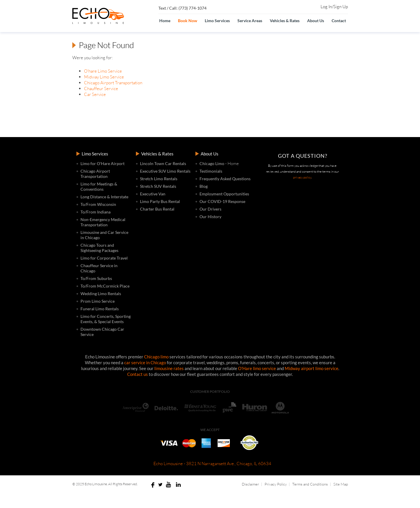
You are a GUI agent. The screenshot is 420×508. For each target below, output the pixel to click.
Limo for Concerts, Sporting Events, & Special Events (106, 319)
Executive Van (153, 194)
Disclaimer (250, 484)
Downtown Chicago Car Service (102, 332)
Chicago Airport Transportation (113, 83)
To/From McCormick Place (105, 286)
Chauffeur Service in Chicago (99, 268)
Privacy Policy (276, 484)
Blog (204, 186)
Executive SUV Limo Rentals (165, 171)
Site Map (341, 484)
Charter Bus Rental (157, 209)
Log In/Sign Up (334, 7)
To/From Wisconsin (98, 204)
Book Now (188, 21)
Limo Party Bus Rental (160, 201)
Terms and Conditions (310, 484)
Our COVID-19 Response (222, 201)
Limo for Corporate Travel (104, 258)
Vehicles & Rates (285, 21)
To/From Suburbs (96, 278)
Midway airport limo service (311, 368)
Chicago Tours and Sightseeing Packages (99, 248)
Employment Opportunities (224, 194)
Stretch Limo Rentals (159, 179)
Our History (210, 217)
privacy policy (302, 177)
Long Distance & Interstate (104, 197)
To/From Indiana (96, 212)
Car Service (95, 94)
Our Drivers (210, 209)
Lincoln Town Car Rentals (163, 163)
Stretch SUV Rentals (158, 186)
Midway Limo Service (104, 77)
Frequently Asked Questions (225, 179)
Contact (339, 21)
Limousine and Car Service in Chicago (104, 235)
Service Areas (250, 21)
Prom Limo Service (98, 301)
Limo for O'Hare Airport (103, 163)
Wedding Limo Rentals (101, 294)
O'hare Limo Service (103, 71)
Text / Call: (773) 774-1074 (182, 8)
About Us (316, 21)
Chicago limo (156, 357)
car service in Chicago (145, 362)
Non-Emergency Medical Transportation (103, 222)
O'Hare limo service (257, 368)
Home (165, 21)
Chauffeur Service (101, 89)
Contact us (138, 374)
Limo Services (217, 21)
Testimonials (211, 171)
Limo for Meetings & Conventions (99, 186)
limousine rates (169, 368)
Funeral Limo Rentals (100, 309)
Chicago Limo (212, 163)
